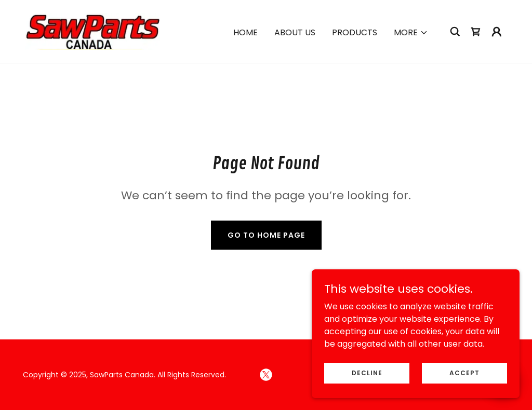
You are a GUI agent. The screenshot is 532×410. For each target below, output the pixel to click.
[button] (411, 33)
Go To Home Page (266, 235)
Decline (367, 372)
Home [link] (245, 32)
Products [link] (355, 32)
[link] (92, 31)
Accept (464, 372)
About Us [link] (295, 32)
